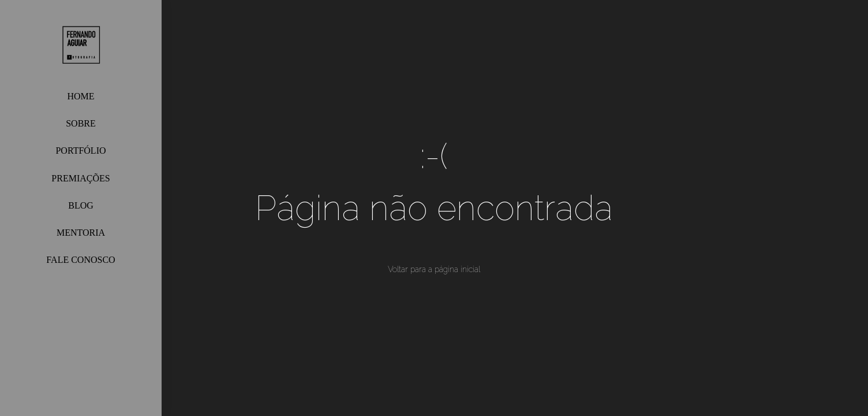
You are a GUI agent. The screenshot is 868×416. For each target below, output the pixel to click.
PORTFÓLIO (81, 151)
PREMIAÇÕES (81, 178)
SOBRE (81, 123)
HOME (81, 96)
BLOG (81, 205)
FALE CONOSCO (81, 260)
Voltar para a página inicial (434, 269)
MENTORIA (81, 233)
